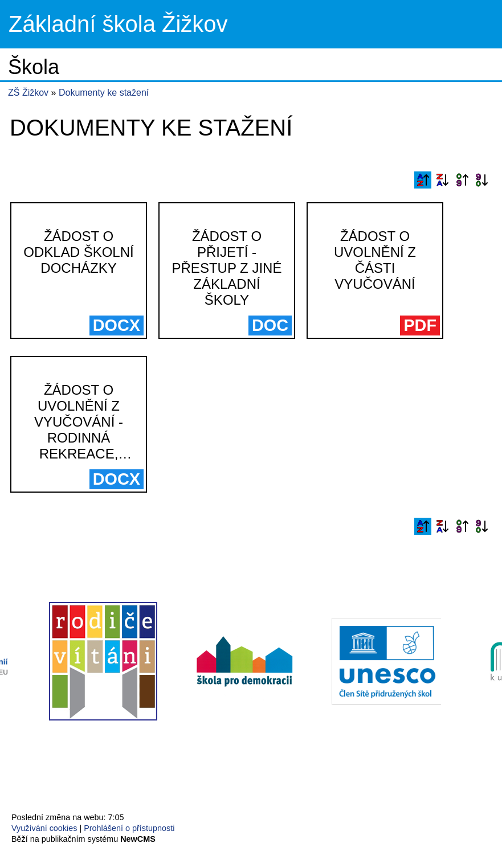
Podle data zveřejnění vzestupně (462, 180)
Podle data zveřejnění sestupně (481, 180)
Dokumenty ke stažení (104, 93)
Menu (479, 24)
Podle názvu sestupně (442, 180)
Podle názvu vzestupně (423, 180)
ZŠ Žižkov (28, 93)
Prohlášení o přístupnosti (129, 828)
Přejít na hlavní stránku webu (251, 24)
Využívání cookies (44, 828)
